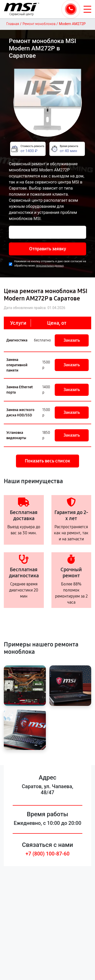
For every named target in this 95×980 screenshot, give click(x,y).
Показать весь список (48, 461)
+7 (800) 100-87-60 (48, 854)
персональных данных (50, 266)
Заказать (72, 340)
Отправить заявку (48, 249)
